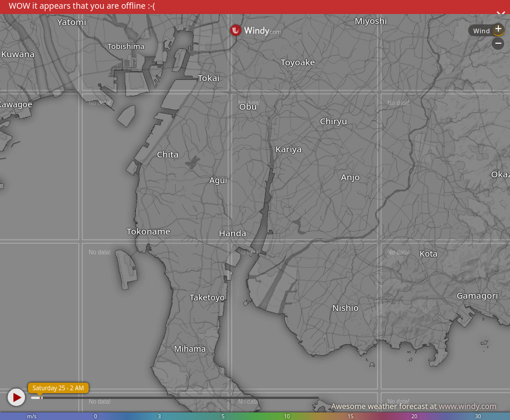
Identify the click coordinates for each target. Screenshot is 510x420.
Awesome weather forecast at (414, 406)
